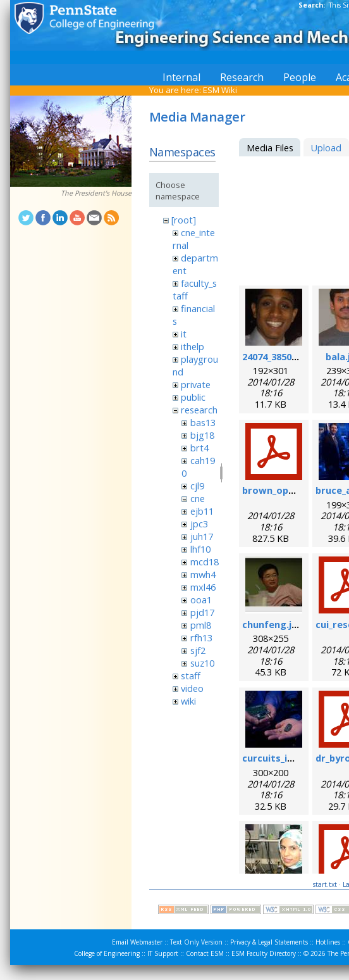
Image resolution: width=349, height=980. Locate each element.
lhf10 (200, 549)
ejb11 (202, 511)
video (192, 688)
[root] (184, 220)
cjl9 (197, 486)
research (199, 410)
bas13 (203, 422)
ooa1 (201, 600)
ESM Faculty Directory (264, 953)
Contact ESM (205, 953)
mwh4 (203, 574)
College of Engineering (107, 953)
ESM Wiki (220, 90)
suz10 (202, 663)
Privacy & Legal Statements (269, 942)
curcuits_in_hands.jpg (292, 758)
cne (198, 498)
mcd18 (205, 562)
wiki (188, 701)
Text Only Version (196, 942)
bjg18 (202, 435)
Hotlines (328, 942)
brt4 (199, 448)
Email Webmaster (137, 942)
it (184, 334)
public (193, 397)
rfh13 (201, 638)
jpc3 (199, 524)
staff (191, 675)
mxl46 (203, 587)
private (196, 384)
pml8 (201, 625)
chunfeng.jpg (273, 624)
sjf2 (198, 650)
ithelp (193, 346)
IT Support (163, 953)
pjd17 (202, 612)
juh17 (202, 536)
